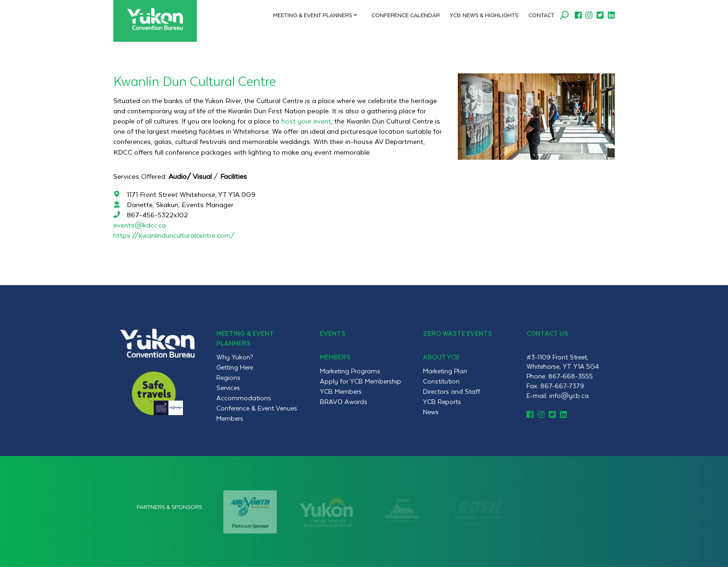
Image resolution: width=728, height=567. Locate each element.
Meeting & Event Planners (312, 15)
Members (230, 418)
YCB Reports (442, 402)
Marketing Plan (445, 371)
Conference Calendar (406, 15)
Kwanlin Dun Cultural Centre (195, 81)
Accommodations (244, 398)
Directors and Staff (452, 391)
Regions (228, 378)
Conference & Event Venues (257, 408)
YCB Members (341, 391)
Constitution (441, 381)
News (431, 412)
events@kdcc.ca (140, 225)
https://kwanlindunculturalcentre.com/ (174, 235)
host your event (306, 121)
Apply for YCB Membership (361, 381)
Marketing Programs (350, 371)
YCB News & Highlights (484, 15)
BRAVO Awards (344, 402)
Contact (541, 15)
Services (228, 388)
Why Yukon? (235, 357)
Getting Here (235, 367)
